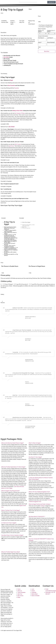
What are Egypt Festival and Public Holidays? (40, 504)
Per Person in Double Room (45, 25)
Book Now (47, 51)
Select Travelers (42, 29)
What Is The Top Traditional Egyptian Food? (39, 492)
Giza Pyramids (11, 85)
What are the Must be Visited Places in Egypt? (13, 443)
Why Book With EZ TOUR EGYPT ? (37, 517)
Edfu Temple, (18, 144)
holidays (42, 506)
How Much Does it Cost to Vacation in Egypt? (12, 535)
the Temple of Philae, (20, 113)
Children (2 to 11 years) (51, 31)
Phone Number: (51, 43)
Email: (40, 43)
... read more (12, 333)
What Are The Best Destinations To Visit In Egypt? (13, 467)
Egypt (11, 80)
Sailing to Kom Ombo (17, 111)
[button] (28, 2)
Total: (39, 47)
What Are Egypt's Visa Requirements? (10, 491)
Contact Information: (43, 36)
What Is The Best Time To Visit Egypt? (11, 510)
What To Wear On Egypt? (35, 443)
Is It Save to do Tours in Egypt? (9, 523)
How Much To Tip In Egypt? (35, 457)
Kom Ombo (6, 57)
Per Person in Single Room (45, 27)
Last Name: (50, 38)
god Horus (11, 146)
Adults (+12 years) (41, 31)
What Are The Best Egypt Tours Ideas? (11, 552)
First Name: (41, 38)
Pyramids (16, 88)
